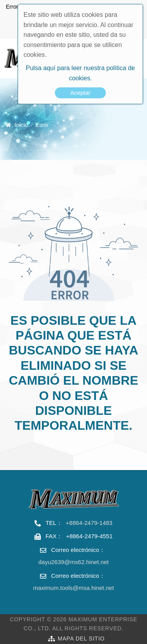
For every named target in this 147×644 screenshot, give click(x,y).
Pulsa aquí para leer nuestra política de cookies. (80, 73)
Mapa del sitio (81, 639)
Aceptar (80, 93)
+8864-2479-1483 (89, 523)
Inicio (21, 125)
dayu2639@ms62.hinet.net (74, 562)
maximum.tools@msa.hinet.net (73, 588)
